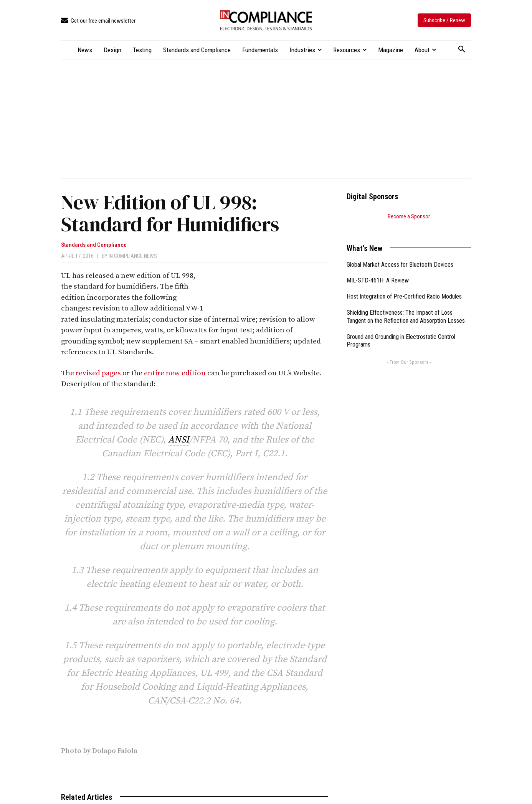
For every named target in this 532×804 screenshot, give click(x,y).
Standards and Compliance (94, 245)
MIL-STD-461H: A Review (378, 271)
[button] (462, 50)
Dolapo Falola (115, 751)
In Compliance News (133, 256)
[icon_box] (98, 21)
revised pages (98, 373)
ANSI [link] (179, 440)
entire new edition (175, 373)
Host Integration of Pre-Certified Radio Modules (404, 287)
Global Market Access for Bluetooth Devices (400, 255)
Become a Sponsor (409, 216)
